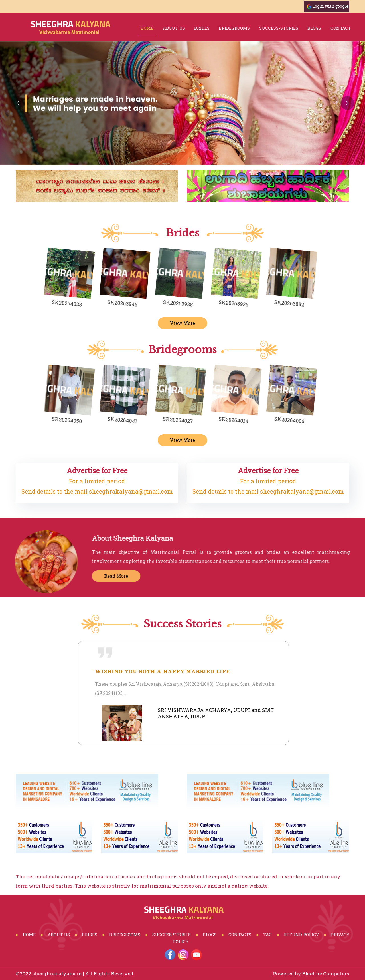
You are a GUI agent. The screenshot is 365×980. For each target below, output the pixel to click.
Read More (120, 576)
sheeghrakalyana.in (57, 974)
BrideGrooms (125, 935)
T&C (267, 935)
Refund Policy (301, 935)
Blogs (210, 935)
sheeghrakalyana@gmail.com (131, 491)
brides (202, 28)
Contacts (240, 935)
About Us (174, 28)
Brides (90, 935)
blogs (314, 28)
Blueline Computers (326, 974)
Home (147, 28)
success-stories (279, 28)
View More (182, 323)
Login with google (330, 6)
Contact (341, 28)
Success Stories (172, 935)
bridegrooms (234, 28)
